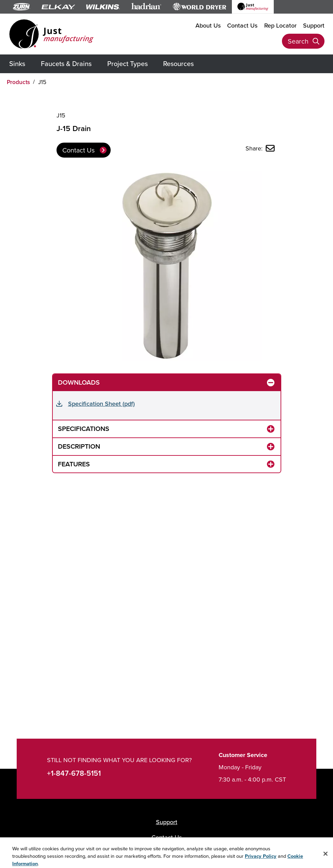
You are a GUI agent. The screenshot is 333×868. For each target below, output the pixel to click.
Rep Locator (280, 25)
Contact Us (242, 25)
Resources (178, 63)
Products (18, 82)
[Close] (326, 857)
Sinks (17, 63)
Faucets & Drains (66, 63)
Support (314, 25)
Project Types (128, 63)
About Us (208, 25)
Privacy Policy (261, 859)
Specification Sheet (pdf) (101, 404)
